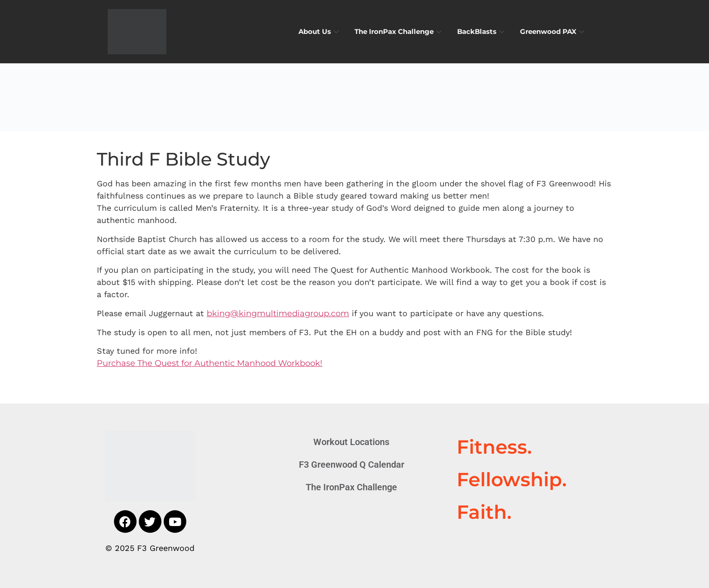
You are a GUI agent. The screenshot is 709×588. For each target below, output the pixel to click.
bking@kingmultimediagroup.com (278, 313)
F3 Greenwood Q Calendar (352, 465)
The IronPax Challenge (399, 31)
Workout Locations (351, 442)
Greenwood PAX (553, 31)
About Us (320, 31)
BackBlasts (482, 31)
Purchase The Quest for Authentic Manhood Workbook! (210, 363)
